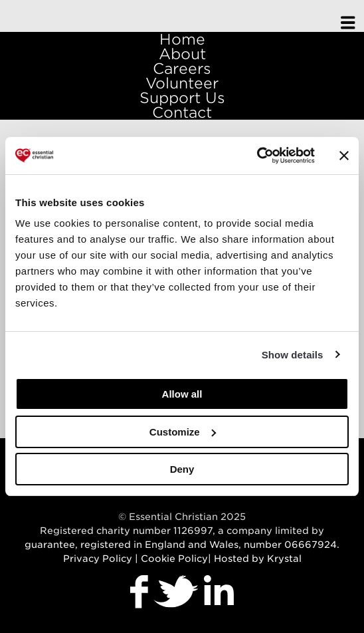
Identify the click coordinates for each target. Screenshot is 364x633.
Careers (182, 68)
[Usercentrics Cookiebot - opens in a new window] (257, 156)
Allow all (182, 394)
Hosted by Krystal (258, 559)
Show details (293, 355)
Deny (182, 469)
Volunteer (182, 83)
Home (182, 39)
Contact (182, 112)
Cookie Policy (174, 559)
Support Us (182, 98)
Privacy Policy (98, 559)
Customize (183, 432)
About (182, 54)
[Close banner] (344, 156)
